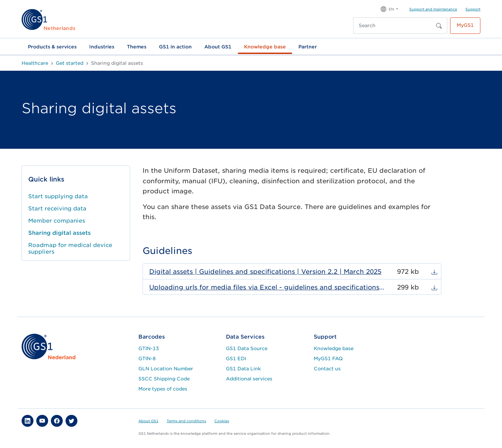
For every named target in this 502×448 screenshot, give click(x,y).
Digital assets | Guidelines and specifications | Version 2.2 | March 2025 (265, 272)
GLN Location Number (166, 369)
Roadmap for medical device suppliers (70, 248)
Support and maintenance (433, 9)
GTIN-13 (149, 348)
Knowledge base (265, 47)
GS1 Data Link (243, 369)
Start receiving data (57, 208)
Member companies (57, 221)
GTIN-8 (147, 358)
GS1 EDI (236, 358)
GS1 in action (175, 47)
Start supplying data (58, 196)
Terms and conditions (186, 421)
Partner (308, 47)
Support (473, 9)
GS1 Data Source (247, 348)
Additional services (249, 379)
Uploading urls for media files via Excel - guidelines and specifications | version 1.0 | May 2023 (267, 287)
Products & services (52, 47)
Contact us (327, 369)
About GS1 (218, 47)
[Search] (393, 26)
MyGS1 (465, 25)
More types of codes (163, 389)
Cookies (222, 421)
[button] (389, 9)
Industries (102, 47)
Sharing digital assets (59, 233)
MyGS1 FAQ (328, 358)
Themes (137, 47)
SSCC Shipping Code (164, 379)
